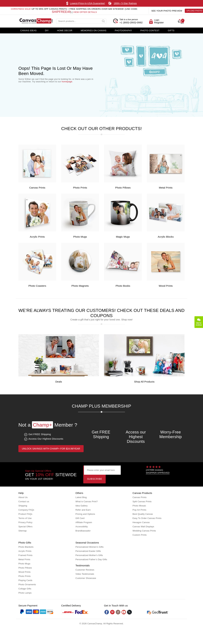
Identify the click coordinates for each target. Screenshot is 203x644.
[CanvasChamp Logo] (36, 21)
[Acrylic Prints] (37, 231)
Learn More (141, 3)
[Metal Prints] (166, 182)
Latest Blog (81, 497)
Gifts (171, 30)
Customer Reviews (85, 570)
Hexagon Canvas (141, 522)
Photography (123, 30)
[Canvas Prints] (37, 182)
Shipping (23, 506)
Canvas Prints (37, 188)
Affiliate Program (84, 522)
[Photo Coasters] (37, 280)
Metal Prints (166, 188)
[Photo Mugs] (80, 231)
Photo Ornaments (27, 584)
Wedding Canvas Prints (144, 531)
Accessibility (82, 527)
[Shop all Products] (144, 376)
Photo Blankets (26, 547)
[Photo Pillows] (123, 182)
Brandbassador (83, 531)
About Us (23, 497)
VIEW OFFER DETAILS (85, 12)
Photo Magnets (80, 286)
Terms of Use (25, 518)
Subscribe (95, 479)
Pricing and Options (85, 514)
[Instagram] (118, 612)
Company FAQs (26, 510)
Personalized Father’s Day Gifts (91, 559)
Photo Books (123, 286)
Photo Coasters (37, 286)
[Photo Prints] (80, 182)
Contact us (24, 501)
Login (157, 20)
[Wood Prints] (166, 280)
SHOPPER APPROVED (158, 473)
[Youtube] (124, 612)
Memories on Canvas (94, 30)
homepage (67, 82)
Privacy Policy (25, 522)
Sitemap (22, 531)
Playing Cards (25, 580)
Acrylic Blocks (166, 237)
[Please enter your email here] (102, 470)
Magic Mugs (123, 237)
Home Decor (65, 30)
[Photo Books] (123, 280)
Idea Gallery (82, 506)
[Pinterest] (112, 612)
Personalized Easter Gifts (88, 551)
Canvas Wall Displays (143, 527)
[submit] (104, 21)
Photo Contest (150, 30)
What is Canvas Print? (87, 501)
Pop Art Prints (139, 510)
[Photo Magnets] (80, 280)
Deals (59, 382)
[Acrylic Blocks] (166, 231)
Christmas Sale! (21, 9)
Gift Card (80, 518)
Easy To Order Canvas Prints (147, 518)
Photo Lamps (25, 593)
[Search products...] (81, 21)
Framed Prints (25, 555)
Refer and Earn (83, 510)
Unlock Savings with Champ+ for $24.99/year (51, 449)
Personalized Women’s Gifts (89, 547)
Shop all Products (144, 382)
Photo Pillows (123, 188)
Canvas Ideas (28, 30)
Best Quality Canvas (143, 514)
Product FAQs (25, 514)
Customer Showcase (86, 578)
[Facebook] (107, 612)
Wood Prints (166, 286)
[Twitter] (129, 612)
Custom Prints (140, 535)
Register (159, 22)
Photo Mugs (80, 237)
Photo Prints (80, 188)
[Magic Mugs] (123, 231)
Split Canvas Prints (142, 501)
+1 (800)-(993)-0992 (131, 21)
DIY (47, 30)
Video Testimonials (85, 574)
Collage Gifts (25, 589)
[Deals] (59, 376)
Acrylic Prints (37, 237)
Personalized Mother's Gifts (89, 555)
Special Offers (25, 527)
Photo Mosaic (139, 506)
